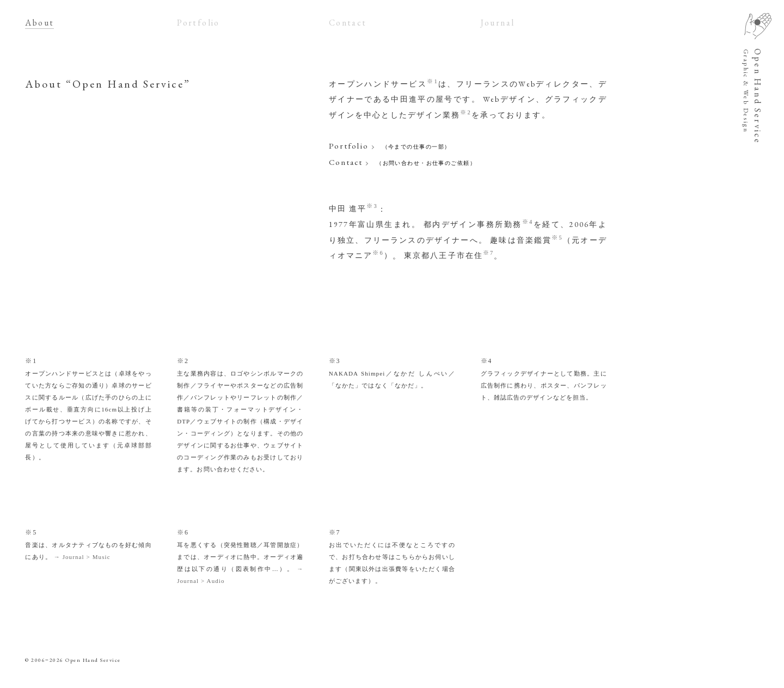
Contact (348, 23)
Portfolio (198, 23)
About (39, 23)
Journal (498, 23)
